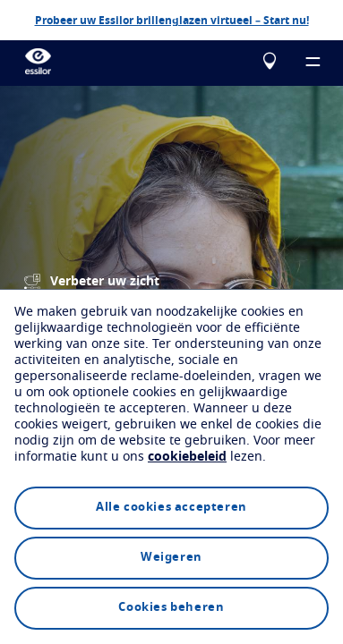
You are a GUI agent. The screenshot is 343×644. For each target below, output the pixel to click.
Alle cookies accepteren (171, 508)
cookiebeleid (187, 457)
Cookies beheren (171, 608)
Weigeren (171, 558)
